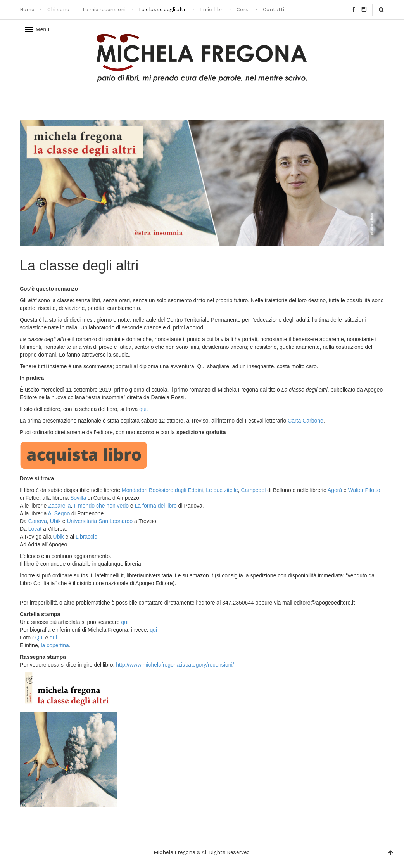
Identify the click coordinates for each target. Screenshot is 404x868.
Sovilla (78, 498)
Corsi (243, 10)
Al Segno (59, 513)
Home (27, 10)
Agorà (335, 490)
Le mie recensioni (104, 10)
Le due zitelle (222, 490)
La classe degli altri (163, 10)
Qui (40, 638)
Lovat (35, 529)
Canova (38, 521)
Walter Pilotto (364, 490)
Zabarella (59, 506)
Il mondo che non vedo (102, 506)
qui (125, 622)
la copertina (55, 645)
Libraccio (86, 537)
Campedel (253, 490)
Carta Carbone (306, 421)
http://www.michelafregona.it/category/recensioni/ (175, 665)
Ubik (55, 521)
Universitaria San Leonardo (100, 521)
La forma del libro (156, 506)
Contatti (274, 10)
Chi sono (58, 10)
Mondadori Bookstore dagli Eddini (162, 490)
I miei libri (212, 10)
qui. (144, 409)
